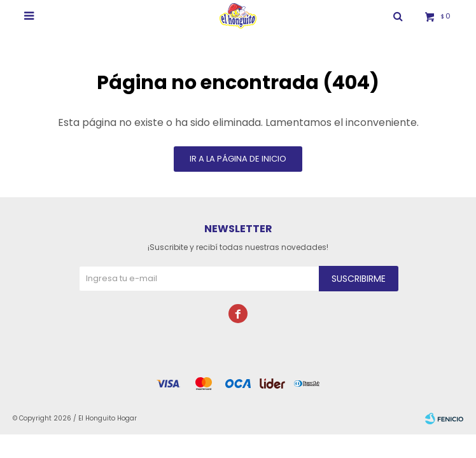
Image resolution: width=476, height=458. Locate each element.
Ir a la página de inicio (238, 159)
